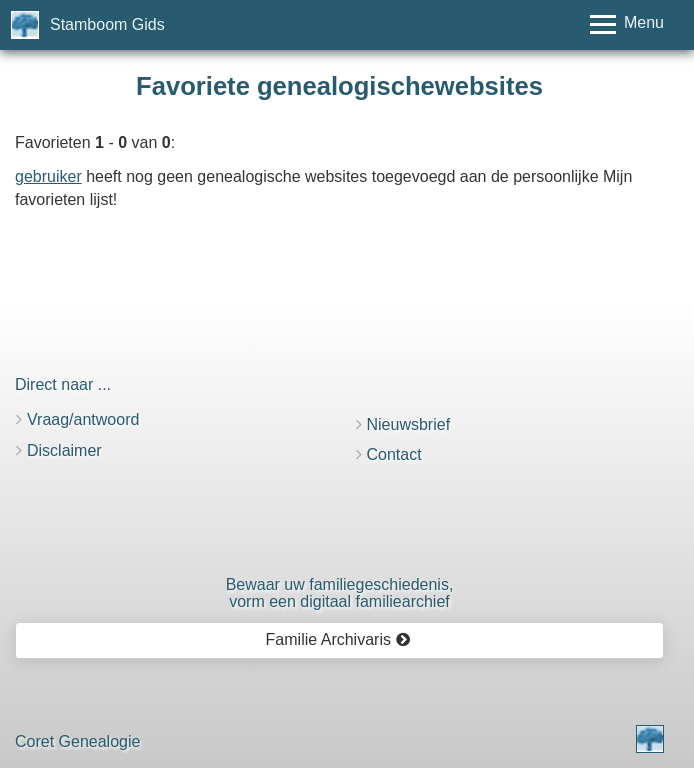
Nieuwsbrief (409, 424)
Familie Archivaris (338, 639)
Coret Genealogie (77, 741)
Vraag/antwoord (83, 419)
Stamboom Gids (107, 24)
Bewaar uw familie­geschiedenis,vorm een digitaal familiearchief (340, 593)
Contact (394, 454)
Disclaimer (64, 450)
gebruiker (48, 176)
